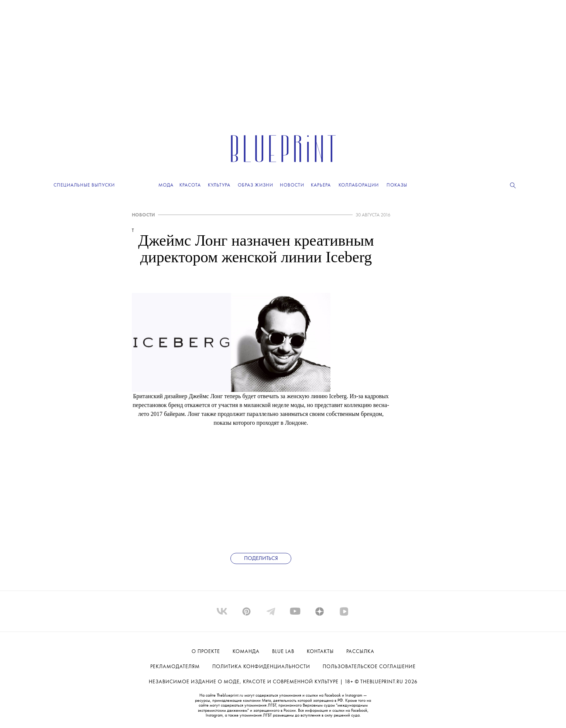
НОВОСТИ (143, 215)
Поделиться (261, 559)
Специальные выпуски (84, 185)
